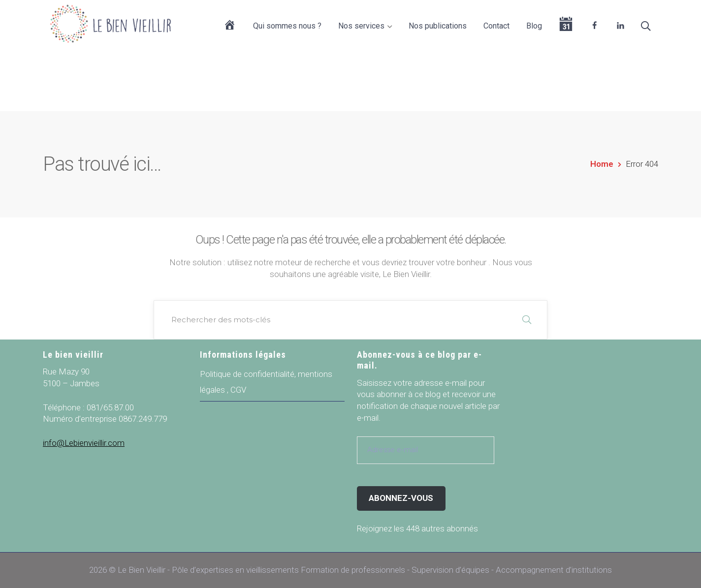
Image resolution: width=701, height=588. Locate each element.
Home (602, 164)
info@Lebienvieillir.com (84, 443)
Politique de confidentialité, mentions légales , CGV (266, 382)
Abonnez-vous (401, 498)
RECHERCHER (527, 320)
